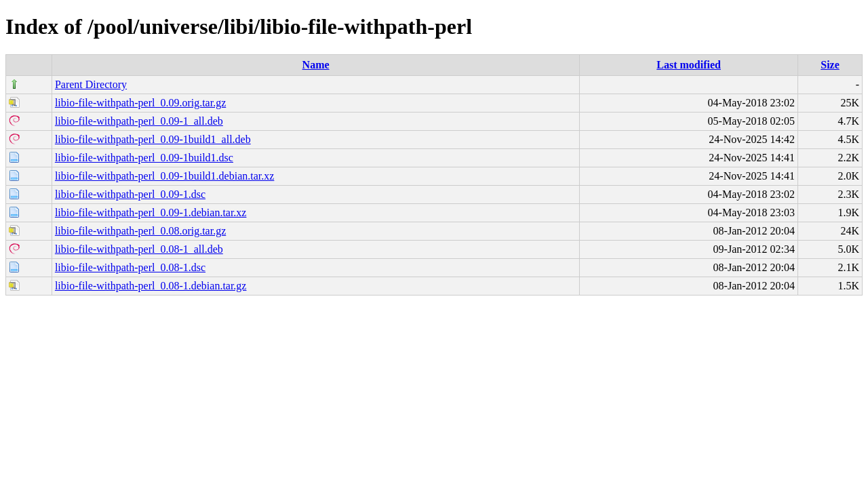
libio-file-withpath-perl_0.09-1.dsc (130, 194)
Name (316, 65)
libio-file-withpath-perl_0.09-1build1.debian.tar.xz (164, 176)
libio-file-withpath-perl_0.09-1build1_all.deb (153, 139)
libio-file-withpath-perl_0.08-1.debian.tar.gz (151, 286)
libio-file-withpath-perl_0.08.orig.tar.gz (140, 231)
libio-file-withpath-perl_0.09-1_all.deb (139, 121)
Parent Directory (91, 84)
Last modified (689, 65)
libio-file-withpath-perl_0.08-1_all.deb (139, 249)
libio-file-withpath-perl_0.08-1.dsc (130, 267)
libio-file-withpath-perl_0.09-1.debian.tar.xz (151, 212)
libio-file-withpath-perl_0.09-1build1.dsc (144, 158)
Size (830, 65)
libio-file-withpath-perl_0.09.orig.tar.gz (140, 103)
